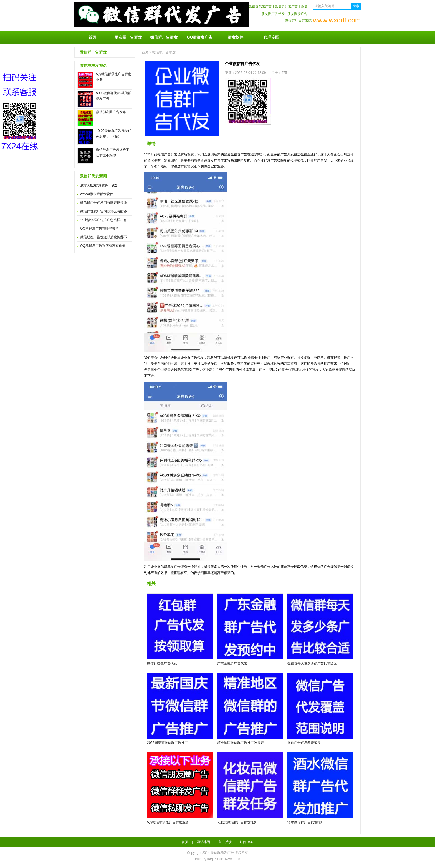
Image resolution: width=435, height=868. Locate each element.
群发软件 (236, 37)
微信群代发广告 (260, 6)
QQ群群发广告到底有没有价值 (103, 246)
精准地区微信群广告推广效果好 (241, 743)
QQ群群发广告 (200, 37)
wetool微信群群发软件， (98, 194)
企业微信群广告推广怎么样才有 (103, 220)
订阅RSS (246, 842)
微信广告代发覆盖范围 (304, 743)
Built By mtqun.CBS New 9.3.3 (218, 859)
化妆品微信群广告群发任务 (237, 822)
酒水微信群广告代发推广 (306, 822)
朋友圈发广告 (297, 14)
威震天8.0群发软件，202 (99, 185)
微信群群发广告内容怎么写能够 (103, 211)
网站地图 (203, 842)
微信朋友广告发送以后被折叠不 (103, 237)
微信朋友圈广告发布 (111, 112)
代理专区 (271, 37)
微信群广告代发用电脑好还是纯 (103, 203)
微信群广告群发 (164, 37)
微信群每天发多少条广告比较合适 (312, 663)
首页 (92, 37)
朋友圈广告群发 (128, 37)
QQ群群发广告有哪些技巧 (99, 229)
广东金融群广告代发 (232, 663)
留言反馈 (225, 842)
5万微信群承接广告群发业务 (168, 822)
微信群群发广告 (286, 6)
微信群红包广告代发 (162, 663)
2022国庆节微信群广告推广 (167, 743)
